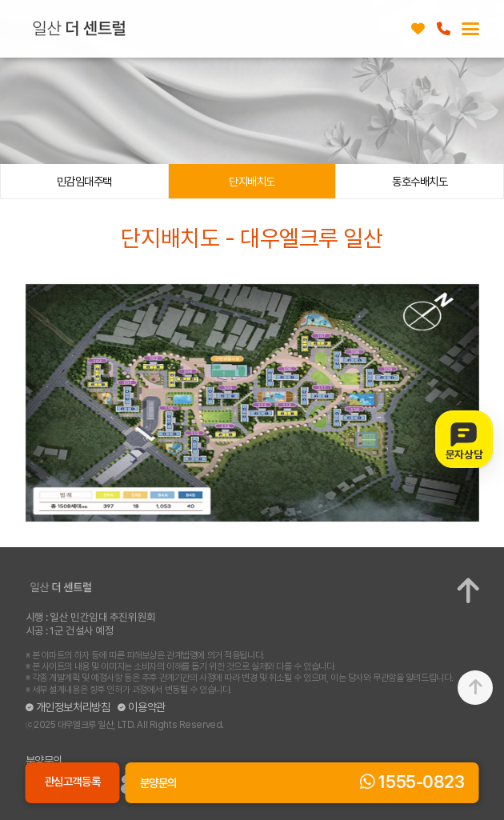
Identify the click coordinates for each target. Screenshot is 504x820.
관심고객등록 (418, 29)
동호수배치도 (420, 181)
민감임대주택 (84, 181)
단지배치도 (252, 181)
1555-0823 (444, 29)
